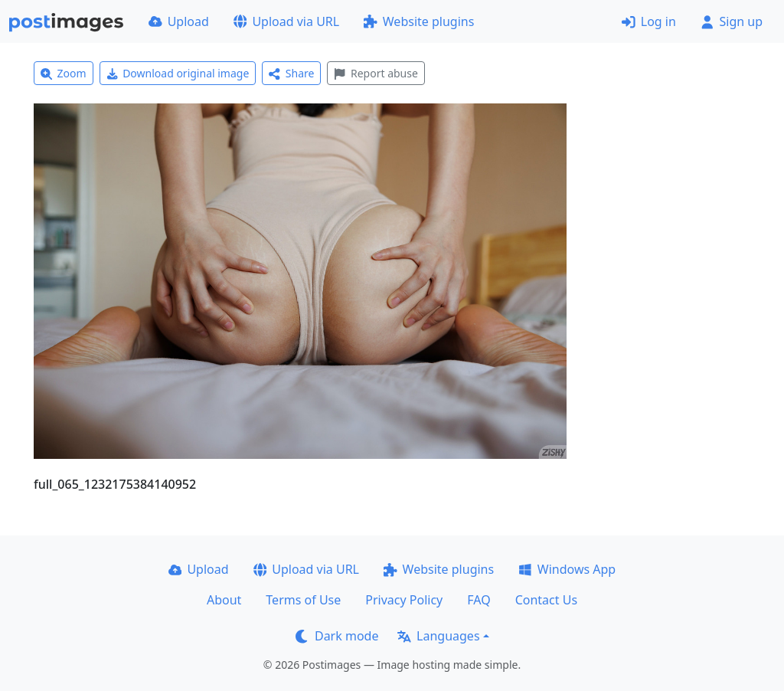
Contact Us (546, 600)
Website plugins (419, 21)
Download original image (178, 73)
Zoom (64, 73)
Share (291, 73)
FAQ (479, 600)
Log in (649, 21)
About (224, 600)
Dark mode (337, 636)
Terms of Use (303, 600)
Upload (179, 21)
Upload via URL (286, 21)
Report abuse (376, 73)
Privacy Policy (404, 600)
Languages (438, 636)
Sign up (732, 21)
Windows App (567, 569)
